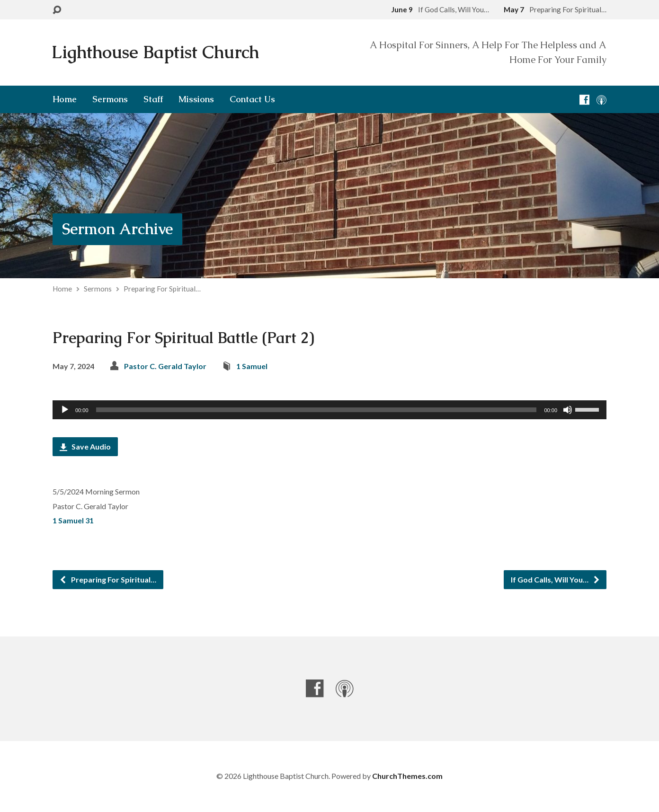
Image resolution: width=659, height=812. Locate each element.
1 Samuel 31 (73, 520)
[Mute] (568, 410)
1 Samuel (252, 366)
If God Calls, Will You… (556, 579)
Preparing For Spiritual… (162, 289)
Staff (153, 99)
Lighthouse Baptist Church (155, 52)
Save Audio (85, 446)
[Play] (65, 410)
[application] (329, 410)
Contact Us (252, 99)
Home (65, 99)
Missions (196, 99)
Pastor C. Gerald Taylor (165, 366)
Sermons (110, 99)
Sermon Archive (117, 229)
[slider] (316, 410)
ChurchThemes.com (407, 776)
